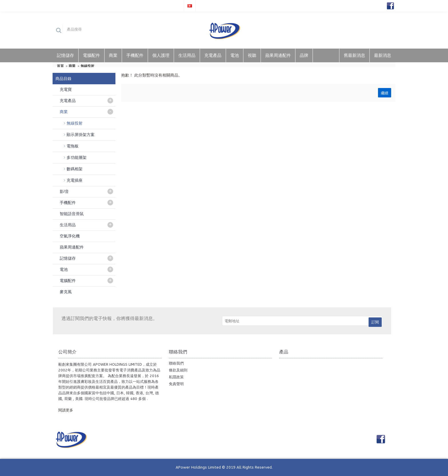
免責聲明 (176, 384)
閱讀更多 (66, 410)
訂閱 (375, 322)
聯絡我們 (176, 363)
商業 (72, 66)
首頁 (60, 66)
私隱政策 (176, 377)
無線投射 (87, 66)
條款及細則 (178, 370)
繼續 (385, 93)
